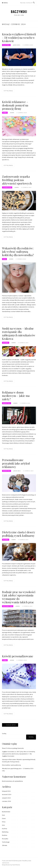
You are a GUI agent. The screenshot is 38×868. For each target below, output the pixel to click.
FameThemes (16, 865)
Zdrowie (5, 845)
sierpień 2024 (6, 798)
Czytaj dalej (8, 91)
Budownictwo (8, 606)
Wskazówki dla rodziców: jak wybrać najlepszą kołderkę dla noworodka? (18, 252)
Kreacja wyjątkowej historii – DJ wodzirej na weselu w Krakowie (19, 38)
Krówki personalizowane (18, 656)
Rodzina (5, 835)
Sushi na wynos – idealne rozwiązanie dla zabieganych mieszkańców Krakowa (19, 334)
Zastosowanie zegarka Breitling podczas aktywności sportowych (17, 180)
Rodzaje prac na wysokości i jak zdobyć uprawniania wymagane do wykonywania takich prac (19, 597)
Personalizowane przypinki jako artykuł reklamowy (16, 463)
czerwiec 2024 (6, 801)
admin (12, 113)
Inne (3, 825)
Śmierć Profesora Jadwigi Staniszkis (13, 748)
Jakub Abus (17, 45)
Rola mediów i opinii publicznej (11, 765)
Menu (6, 3)
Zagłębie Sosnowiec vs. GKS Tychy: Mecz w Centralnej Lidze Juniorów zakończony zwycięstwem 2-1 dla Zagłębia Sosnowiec (18, 754)
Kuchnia (6, 343)
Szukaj (4, 733)
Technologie (7, 187)
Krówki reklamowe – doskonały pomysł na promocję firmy (15, 105)
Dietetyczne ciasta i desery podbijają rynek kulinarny (19, 534)
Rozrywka (6, 45)
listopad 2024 (6, 791)
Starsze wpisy (11, 725)
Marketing (7, 403)
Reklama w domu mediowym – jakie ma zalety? (16, 396)
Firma (5, 113)
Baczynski (19, 12)
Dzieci (4, 818)
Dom (4, 259)
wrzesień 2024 (7, 794)
